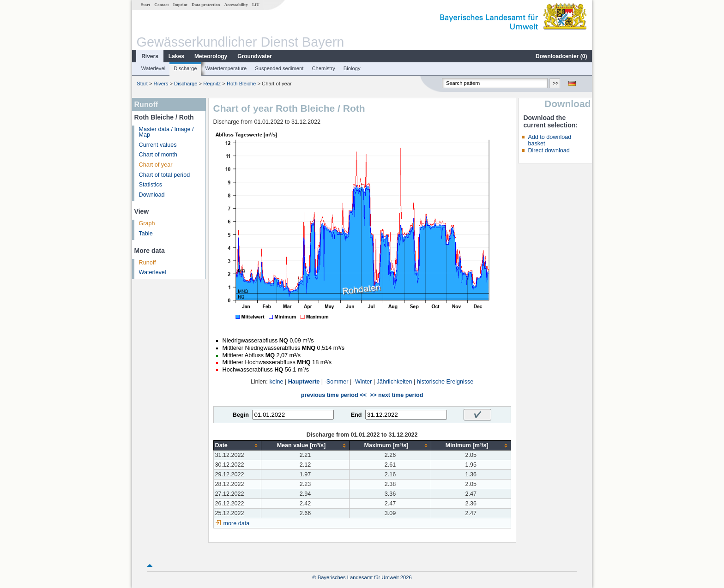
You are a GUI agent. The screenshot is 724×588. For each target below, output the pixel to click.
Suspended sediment (279, 68)
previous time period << (334, 395)
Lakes (176, 56)
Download (152, 195)
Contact (161, 5)
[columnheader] (237, 446)
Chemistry (323, 68)
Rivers (150, 56)
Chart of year (156, 165)
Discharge (185, 68)
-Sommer (337, 382)
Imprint (180, 5)
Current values (158, 145)
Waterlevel (153, 68)
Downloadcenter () (561, 56)
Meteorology (211, 56)
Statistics (151, 185)
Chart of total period (165, 175)
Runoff (148, 263)
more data (237, 523)
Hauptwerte (304, 382)
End (356, 415)
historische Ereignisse (445, 382)
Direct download (549, 150)
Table (146, 234)
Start (145, 5)
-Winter (363, 382)
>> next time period (396, 395)
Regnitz (212, 84)
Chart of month (158, 155)
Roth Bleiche (241, 84)
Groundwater (255, 56)
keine (276, 382)
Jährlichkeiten (395, 382)
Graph (147, 223)
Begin (241, 415)
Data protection (206, 5)
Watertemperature (226, 68)
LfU (256, 5)
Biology (352, 68)
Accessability (236, 5)
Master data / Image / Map (166, 132)
